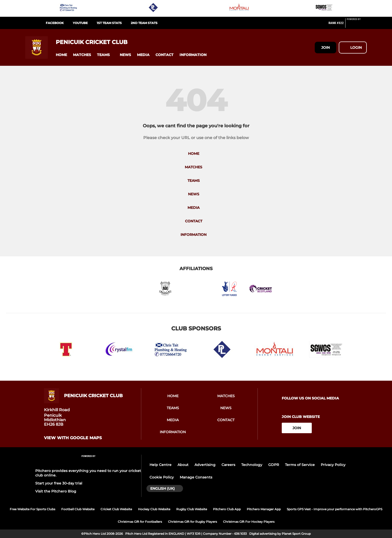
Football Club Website (78, 509)
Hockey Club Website (154, 509)
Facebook (55, 23)
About (183, 465)
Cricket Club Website (116, 509)
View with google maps (73, 438)
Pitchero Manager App (264, 509)
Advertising (205, 465)
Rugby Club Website (192, 509)
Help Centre (160, 465)
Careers (228, 465)
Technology (252, 465)
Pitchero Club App (227, 509)
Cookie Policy (162, 477)
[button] (61, 55)
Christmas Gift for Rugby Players (192, 522)
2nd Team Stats (144, 23)
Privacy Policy (333, 465)
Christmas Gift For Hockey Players (249, 522)
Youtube (80, 23)
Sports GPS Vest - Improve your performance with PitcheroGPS (334, 509)
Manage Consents (196, 477)
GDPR (274, 465)
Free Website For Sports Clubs (32, 509)
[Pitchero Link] (357, 25)
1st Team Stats (109, 23)
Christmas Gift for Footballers (140, 522)
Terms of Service (300, 465)
